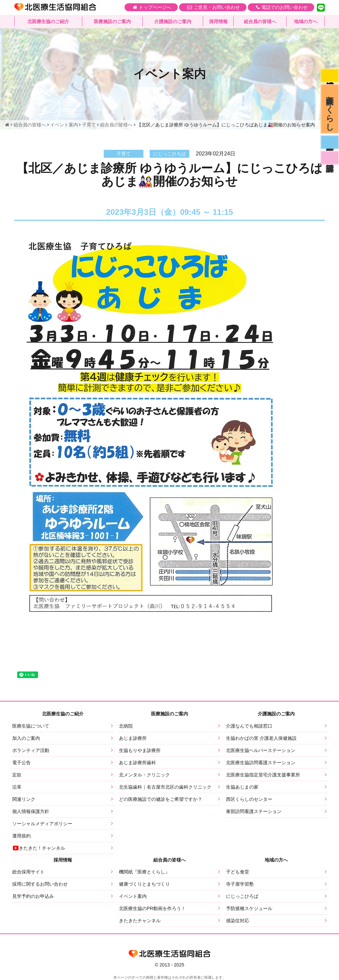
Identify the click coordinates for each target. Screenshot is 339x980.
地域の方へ (306, 21)
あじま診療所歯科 (137, 763)
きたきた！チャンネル (39, 848)
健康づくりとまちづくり (144, 884)
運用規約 (21, 836)
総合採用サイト (28, 872)
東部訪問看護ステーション (254, 811)
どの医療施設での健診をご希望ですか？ (161, 799)
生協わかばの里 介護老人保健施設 (261, 738)
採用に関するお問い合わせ (40, 884)
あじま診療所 (133, 738)
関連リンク (24, 799)
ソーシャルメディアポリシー (42, 824)
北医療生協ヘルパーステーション (261, 750)
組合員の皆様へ (260, 21)
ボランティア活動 (31, 750)
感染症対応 (330, 76)
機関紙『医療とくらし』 (144, 872)
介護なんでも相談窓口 (249, 726)
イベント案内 (133, 896)
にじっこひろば (242, 896)
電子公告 (21, 763)
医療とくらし (330, 109)
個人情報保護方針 (31, 811)
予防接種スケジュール (249, 908)
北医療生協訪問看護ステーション (261, 763)
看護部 (330, 158)
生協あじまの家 (242, 787)
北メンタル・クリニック (144, 775)
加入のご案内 (26, 738)
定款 (17, 775)
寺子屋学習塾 (240, 884)
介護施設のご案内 (173, 21)
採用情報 (218, 21)
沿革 (17, 787)
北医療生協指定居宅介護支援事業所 (263, 775)
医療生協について (31, 726)
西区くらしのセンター (249, 799)
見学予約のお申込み (33, 896)
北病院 (126, 726)
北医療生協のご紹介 (48, 21)
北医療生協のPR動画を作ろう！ (152, 908)
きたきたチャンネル (140, 921)
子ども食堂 (238, 872)
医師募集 (330, 142)
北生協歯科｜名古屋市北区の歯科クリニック (165, 787)
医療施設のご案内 (112, 21)
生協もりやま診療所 (140, 750)
